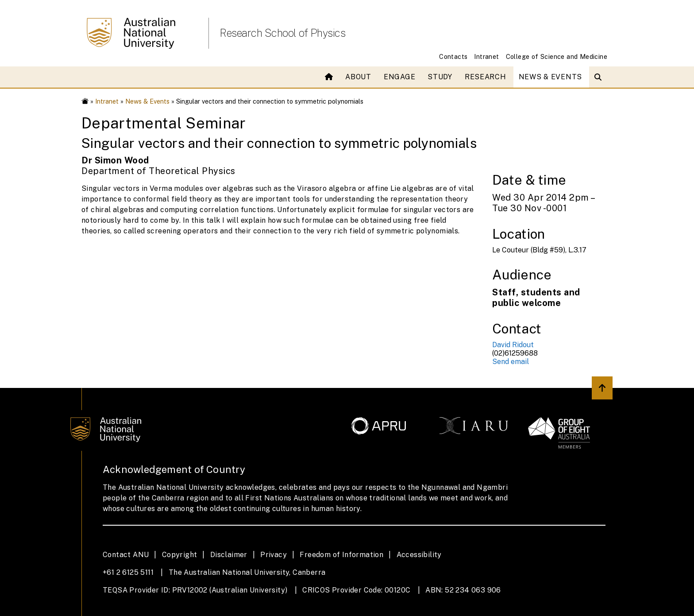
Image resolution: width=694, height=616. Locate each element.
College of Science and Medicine (557, 56)
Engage (399, 77)
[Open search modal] (600, 77)
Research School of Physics (282, 33)
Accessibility (419, 555)
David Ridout (513, 345)
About (358, 77)
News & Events (550, 77)
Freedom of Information (341, 555)
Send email (511, 362)
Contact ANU (126, 555)
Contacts (453, 56)
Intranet (486, 56)
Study (440, 77)
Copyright (180, 555)
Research (486, 77)
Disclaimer (229, 555)
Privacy (274, 555)
